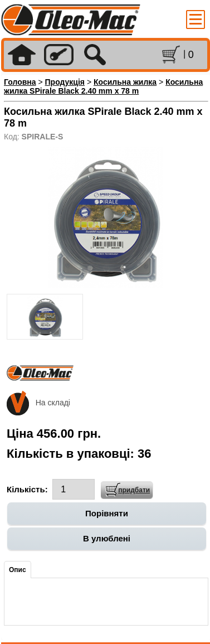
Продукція (65, 82)
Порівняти (107, 513)
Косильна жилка (125, 82)
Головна (20, 82)
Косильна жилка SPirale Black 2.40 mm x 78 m (103, 86)
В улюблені (107, 538)
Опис (18, 570)
